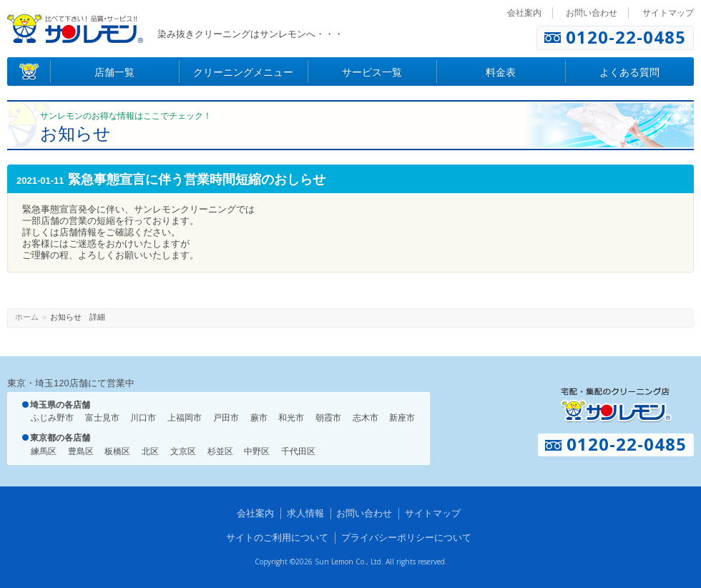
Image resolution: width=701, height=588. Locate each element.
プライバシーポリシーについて (406, 538)
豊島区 (81, 451)
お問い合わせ (592, 13)
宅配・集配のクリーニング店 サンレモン (616, 405)
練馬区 (44, 451)
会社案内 (524, 13)
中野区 (257, 451)
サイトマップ (668, 13)
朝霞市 (328, 418)
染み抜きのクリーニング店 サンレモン (75, 29)
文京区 (183, 451)
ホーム (27, 317)
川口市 (143, 418)
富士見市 (102, 418)
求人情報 (305, 513)
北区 (150, 451)
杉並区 (220, 451)
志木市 (366, 418)
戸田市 (226, 418)
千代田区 (298, 451)
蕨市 (259, 418)
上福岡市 (185, 418)
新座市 (402, 418)
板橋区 (117, 451)
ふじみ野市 (52, 418)
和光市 (291, 418)
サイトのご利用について (277, 538)
